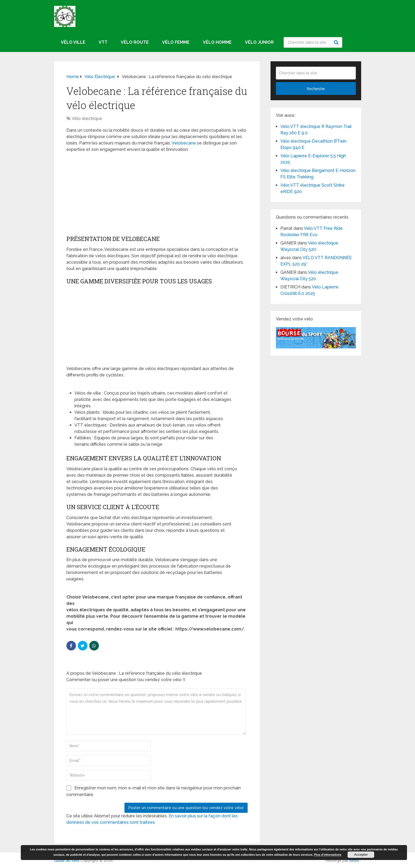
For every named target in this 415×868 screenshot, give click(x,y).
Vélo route (135, 42)
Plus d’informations (328, 855)
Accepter (361, 855)
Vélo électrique (87, 118)
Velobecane (184, 143)
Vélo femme (176, 42)
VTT (103, 42)
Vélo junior (259, 42)
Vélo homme (217, 42)
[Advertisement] (157, 195)
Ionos (354, 861)
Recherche (337, 42)
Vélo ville (73, 42)
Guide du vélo (67, 861)
